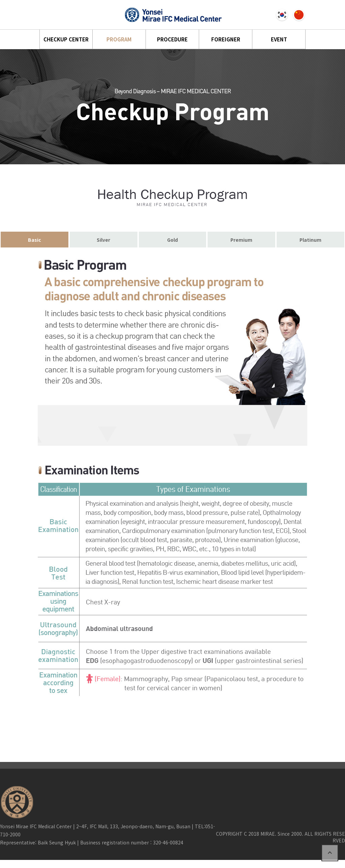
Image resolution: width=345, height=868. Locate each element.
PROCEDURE (172, 39)
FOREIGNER (226, 39)
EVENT (279, 39)
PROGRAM (119, 39)
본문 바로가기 (0, 0)
